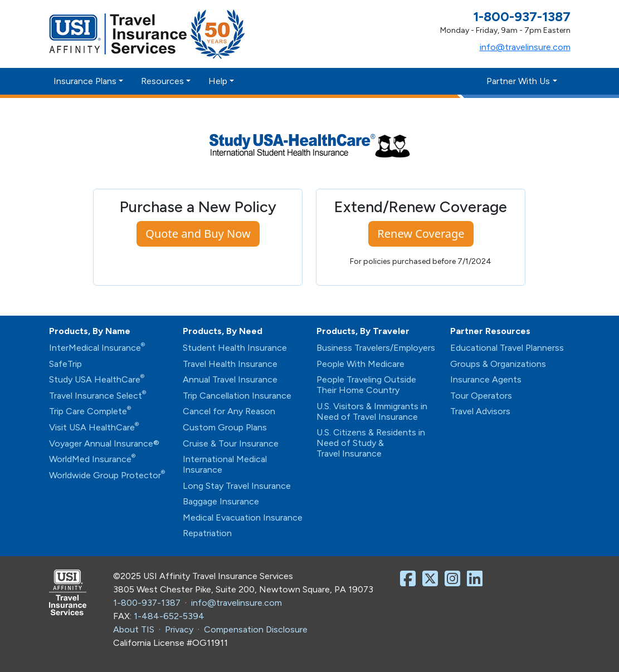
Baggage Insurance (221, 501)
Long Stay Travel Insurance (237, 486)
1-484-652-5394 (169, 616)
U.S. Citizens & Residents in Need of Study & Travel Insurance (371, 443)
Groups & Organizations (498, 364)
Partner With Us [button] (518, 81)
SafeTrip (65, 364)
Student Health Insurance (235, 348)
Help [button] (218, 81)
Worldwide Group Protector (107, 475)
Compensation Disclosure (256, 629)
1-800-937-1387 (147, 603)
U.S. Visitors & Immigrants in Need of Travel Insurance (372, 411)
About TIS (134, 629)
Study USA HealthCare (97, 379)
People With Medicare (360, 364)
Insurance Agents (486, 379)
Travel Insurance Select (98, 396)
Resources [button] (162, 81)
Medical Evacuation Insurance (243, 518)
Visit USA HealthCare (94, 427)
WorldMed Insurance (92, 459)
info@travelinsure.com (525, 47)
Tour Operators (481, 396)
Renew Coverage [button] (421, 234)
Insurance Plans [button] (85, 81)
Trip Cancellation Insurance (237, 396)
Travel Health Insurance (230, 364)
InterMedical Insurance (97, 348)
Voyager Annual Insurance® (104, 443)
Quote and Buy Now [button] (198, 234)
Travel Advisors (480, 411)
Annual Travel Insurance (230, 379)
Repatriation (207, 533)
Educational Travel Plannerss (507, 348)
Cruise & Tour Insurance (231, 443)
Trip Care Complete (90, 411)
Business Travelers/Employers (376, 348)
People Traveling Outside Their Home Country (366, 385)
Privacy (179, 629)
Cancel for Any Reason (229, 411)
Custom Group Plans (225, 427)
